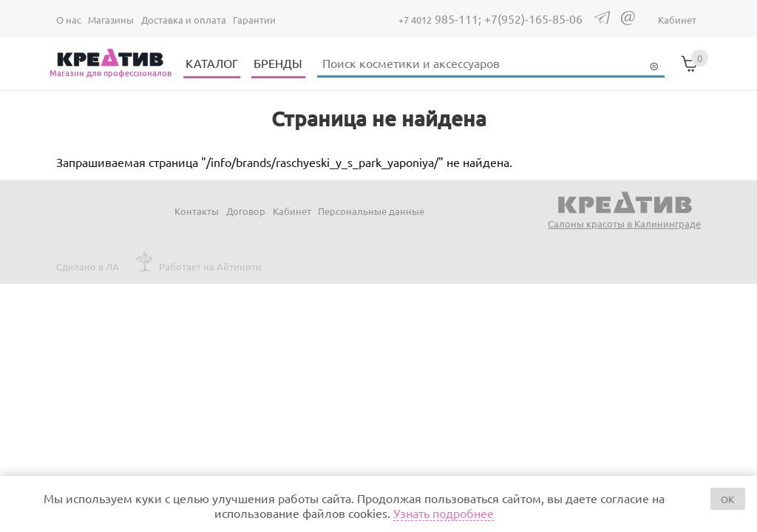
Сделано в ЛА (88, 266)
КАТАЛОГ (212, 63)
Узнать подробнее (444, 513)
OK (727, 499)
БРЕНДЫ (278, 63)
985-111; (441, 18)
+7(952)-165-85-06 (533, 18)
